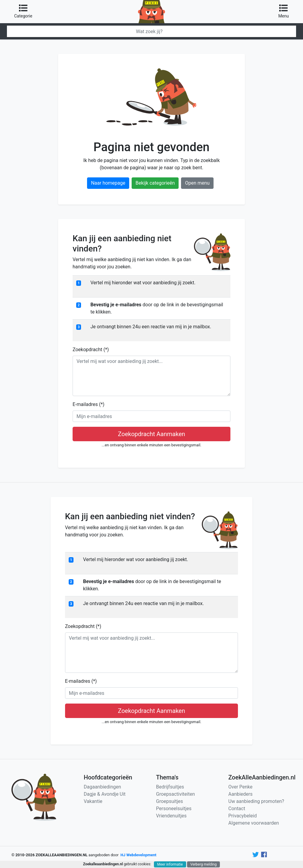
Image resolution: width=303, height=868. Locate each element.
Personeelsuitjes (174, 809)
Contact (237, 809)
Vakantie (93, 801)
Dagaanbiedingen (102, 787)
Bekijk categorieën (155, 183)
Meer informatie (170, 864)
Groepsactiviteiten (175, 794)
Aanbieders (241, 794)
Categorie (23, 11)
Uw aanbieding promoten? (256, 801)
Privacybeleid (242, 816)
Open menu (197, 183)
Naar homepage (108, 183)
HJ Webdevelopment (138, 855)
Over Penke (240, 787)
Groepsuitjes (170, 801)
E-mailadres (89, 404)
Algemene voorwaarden (254, 823)
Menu (284, 11)
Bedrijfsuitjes (170, 787)
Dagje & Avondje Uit (105, 794)
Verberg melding (203, 864)
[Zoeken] (151, 31)
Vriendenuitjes (171, 816)
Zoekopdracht (91, 350)
